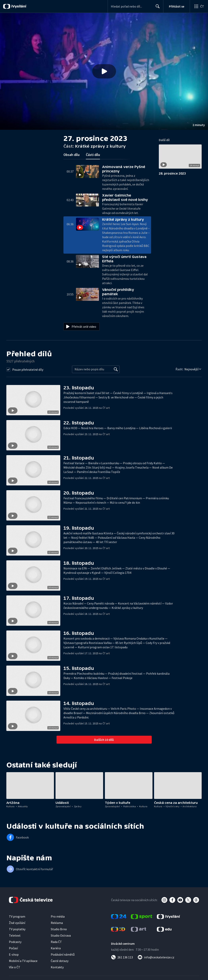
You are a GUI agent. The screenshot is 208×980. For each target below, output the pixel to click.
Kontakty (57, 967)
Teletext (15, 935)
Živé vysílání (17, 923)
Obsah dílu (71, 155)
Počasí (13, 948)
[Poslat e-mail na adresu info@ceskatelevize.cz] (156, 957)
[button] (104, 71)
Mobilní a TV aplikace (23, 961)
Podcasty (15, 942)
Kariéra (56, 948)
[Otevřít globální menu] (199, 6)
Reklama (57, 923)
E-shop (14, 954)
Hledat (157, 8)
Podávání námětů (63, 954)
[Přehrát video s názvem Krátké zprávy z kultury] (104, 71)
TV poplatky (17, 929)
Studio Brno (59, 929)
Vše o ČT (15, 967)
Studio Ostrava (61, 935)
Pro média (58, 916)
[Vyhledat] (116, 369)
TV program (17, 916)
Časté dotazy (60, 961)
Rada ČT (56, 942)
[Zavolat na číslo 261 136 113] (122, 957)
